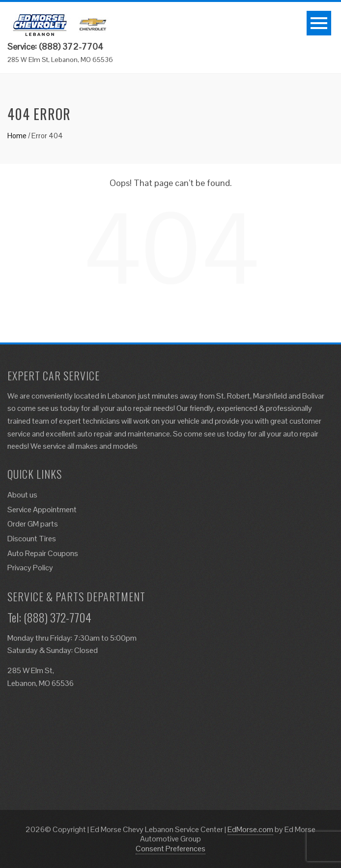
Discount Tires (32, 539)
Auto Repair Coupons (43, 553)
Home (17, 136)
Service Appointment (42, 510)
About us (22, 495)
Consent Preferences (170, 849)
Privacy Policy (30, 568)
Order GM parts (33, 524)
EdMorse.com (250, 829)
